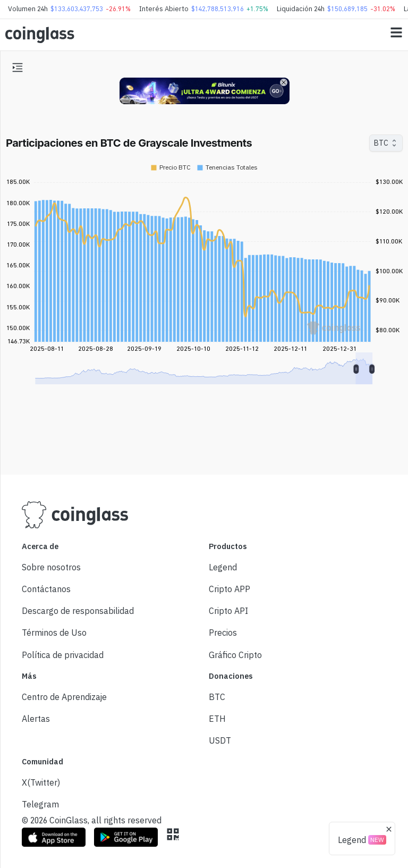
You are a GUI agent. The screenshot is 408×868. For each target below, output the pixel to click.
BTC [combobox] (381, 143)
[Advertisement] (204, 427)
